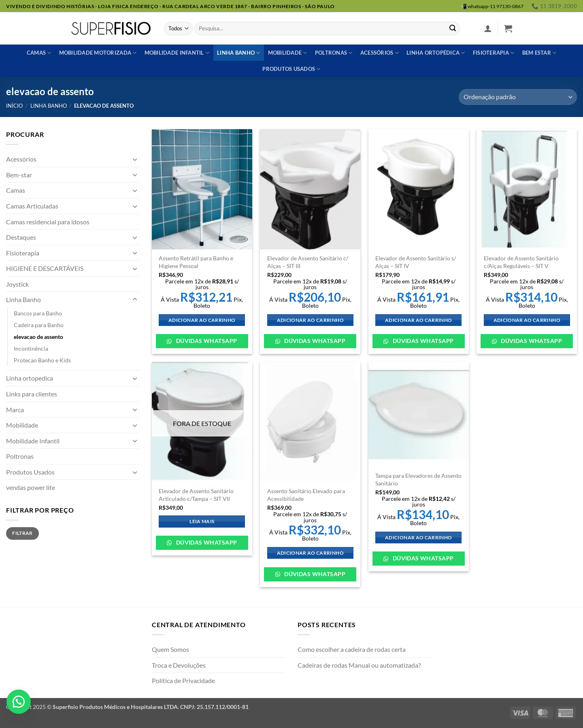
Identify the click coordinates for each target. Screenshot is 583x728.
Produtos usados (291, 69)
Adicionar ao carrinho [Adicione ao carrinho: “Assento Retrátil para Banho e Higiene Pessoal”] (202, 320)
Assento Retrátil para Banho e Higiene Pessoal (196, 262)
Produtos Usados (30, 472)
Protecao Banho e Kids (42, 360)
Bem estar (539, 53)
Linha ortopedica (30, 378)
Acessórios (380, 53)
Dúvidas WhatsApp (206, 341)
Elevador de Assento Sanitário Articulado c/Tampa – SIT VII (196, 495)
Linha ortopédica (436, 53)
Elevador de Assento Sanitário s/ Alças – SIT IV (416, 262)
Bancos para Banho (38, 313)
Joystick (17, 284)
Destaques (21, 237)
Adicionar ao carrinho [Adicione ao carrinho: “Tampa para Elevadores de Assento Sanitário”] (418, 537)
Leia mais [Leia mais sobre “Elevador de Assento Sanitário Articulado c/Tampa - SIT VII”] (202, 521)
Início (14, 106)
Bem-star (19, 175)
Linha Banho (49, 106)
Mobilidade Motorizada (98, 53)
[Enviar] (453, 29)
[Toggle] (135, 159)
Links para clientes (32, 394)
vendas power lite (31, 487)
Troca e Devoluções (179, 665)
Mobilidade (288, 53)
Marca (15, 410)
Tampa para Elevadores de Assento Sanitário (418, 479)
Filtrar (22, 533)
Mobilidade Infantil (177, 53)
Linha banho (238, 53)
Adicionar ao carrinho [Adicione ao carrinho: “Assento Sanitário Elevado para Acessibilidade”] (310, 553)
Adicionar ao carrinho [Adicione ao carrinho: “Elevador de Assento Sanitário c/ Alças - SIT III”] (310, 320)
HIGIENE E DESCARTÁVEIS (45, 268)
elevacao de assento (38, 337)
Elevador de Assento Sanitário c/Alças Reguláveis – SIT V (521, 262)
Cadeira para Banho (39, 325)
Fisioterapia (494, 53)
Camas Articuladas (32, 206)
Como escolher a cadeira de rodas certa (352, 649)
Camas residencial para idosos (48, 222)
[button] (488, 28)
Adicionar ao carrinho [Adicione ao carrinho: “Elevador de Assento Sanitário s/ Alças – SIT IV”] (418, 320)
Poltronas (334, 53)
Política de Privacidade (183, 680)
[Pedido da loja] (518, 97)
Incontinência (31, 348)
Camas (39, 53)
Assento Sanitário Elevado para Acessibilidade (306, 495)
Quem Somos (170, 649)
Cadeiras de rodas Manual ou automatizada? (359, 665)
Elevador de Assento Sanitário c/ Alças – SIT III (308, 262)
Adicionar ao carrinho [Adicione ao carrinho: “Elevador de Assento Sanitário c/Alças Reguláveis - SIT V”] (527, 320)
